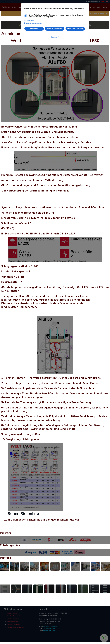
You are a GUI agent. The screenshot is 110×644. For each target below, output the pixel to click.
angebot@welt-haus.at (93, 2)
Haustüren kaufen (12, 613)
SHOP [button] (14, 7)
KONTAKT (97, 7)
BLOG (105, 7)
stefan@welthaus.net (50, 631)
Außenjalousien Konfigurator (15, 627)
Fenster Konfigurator (13, 619)
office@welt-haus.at (49, 628)
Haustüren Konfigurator (14, 616)
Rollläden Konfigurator (13, 625)
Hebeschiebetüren (12, 622)
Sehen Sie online (23, 513)
